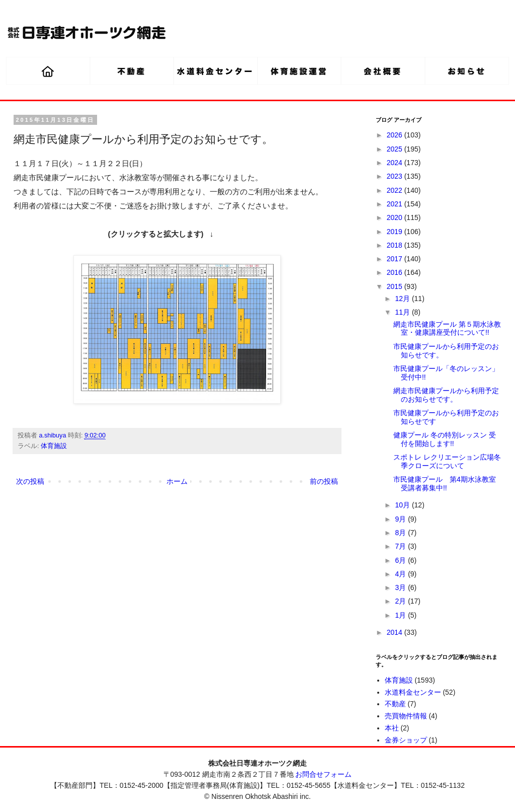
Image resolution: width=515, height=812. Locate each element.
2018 (396, 245)
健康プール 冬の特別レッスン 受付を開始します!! (445, 439)
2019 (396, 232)
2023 (396, 176)
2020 (396, 217)
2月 (401, 601)
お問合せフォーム (323, 774)
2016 (396, 272)
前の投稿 (324, 481)
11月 (403, 312)
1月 (401, 615)
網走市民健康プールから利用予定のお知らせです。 (446, 395)
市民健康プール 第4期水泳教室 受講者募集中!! (445, 484)
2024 (396, 163)
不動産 (395, 704)
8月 (401, 533)
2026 (396, 135)
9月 (401, 519)
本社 (392, 728)
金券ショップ (406, 740)
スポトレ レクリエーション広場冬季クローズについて (447, 461)
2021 (396, 204)
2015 (396, 286)
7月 (401, 546)
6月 (401, 560)
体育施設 (54, 446)
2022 (396, 190)
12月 (403, 299)
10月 (403, 505)
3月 (401, 587)
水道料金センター (413, 692)
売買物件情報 (406, 716)
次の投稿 (30, 481)
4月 (401, 574)
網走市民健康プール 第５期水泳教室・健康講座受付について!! (447, 328)
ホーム (177, 481)
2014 (396, 632)
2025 (396, 149)
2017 (396, 259)
